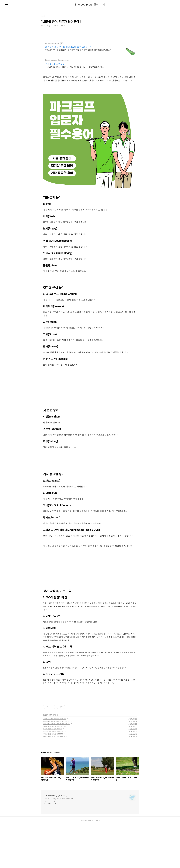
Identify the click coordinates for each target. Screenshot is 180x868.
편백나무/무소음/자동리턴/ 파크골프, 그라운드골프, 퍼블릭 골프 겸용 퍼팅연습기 (78, 50)
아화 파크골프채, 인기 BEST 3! (52, 772)
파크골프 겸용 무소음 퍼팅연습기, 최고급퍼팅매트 (68, 47)
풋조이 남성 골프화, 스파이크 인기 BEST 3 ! (56, 767)
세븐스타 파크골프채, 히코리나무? (54, 775)
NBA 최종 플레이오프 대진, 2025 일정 (55, 762)
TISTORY (91, 864)
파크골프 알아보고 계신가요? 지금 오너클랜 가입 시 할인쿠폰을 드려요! (75, 67)
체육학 (45, 758)
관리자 (98, 864)
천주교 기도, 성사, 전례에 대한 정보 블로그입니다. (60, 842)
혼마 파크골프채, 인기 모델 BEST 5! (54, 780)
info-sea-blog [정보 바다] (90, 5)
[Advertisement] (90, 104)
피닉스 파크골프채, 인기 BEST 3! (53, 777)
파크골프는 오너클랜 (55, 64)
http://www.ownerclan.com (55, 60)
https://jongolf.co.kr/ (52, 43)
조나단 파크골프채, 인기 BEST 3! (53, 770)
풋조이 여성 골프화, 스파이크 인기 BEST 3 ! (56, 764)
